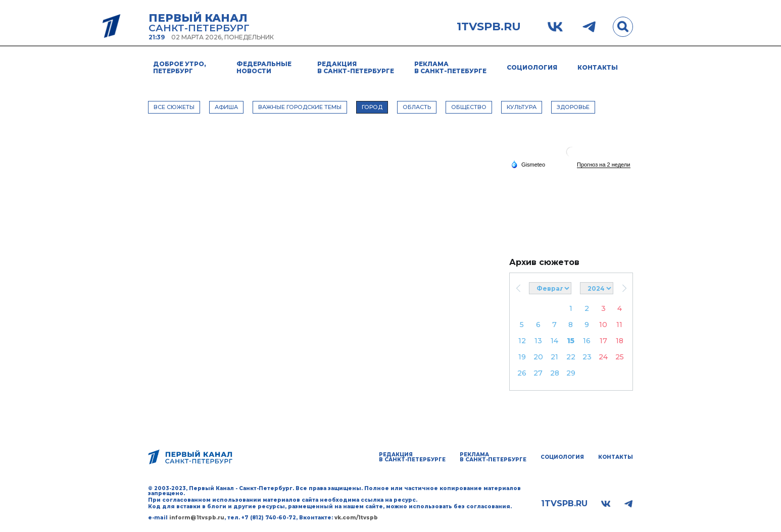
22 (571, 357)
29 (571, 373)
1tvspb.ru (489, 27)
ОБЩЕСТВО (469, 107)
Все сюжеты (174, 107)
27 (538, 373)
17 (603, 341)
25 (620, 357)
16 (587, 341)
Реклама (450, 67)
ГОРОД (372, 107)
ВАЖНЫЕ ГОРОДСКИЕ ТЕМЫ (300, 107)
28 (555, 373)
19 (522, 357)
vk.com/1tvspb (356, 518)
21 (554, 357)
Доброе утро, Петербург (180, 67)
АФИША (226, 107)
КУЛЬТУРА (522, 107)
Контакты (598, 67)
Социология (532, 67)
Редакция (356, 67)
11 (619, 325)
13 (538, 341)
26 (522, 373)
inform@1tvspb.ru (197, 518)
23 (587, 357)
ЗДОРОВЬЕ (573, 107)
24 (603, 357)
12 (522, 341)
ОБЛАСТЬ (417, 107)
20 (538, 357)
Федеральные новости (264, 67)
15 (571, 341)
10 (603, 325)
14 (554, 341)
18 (620, 341)
